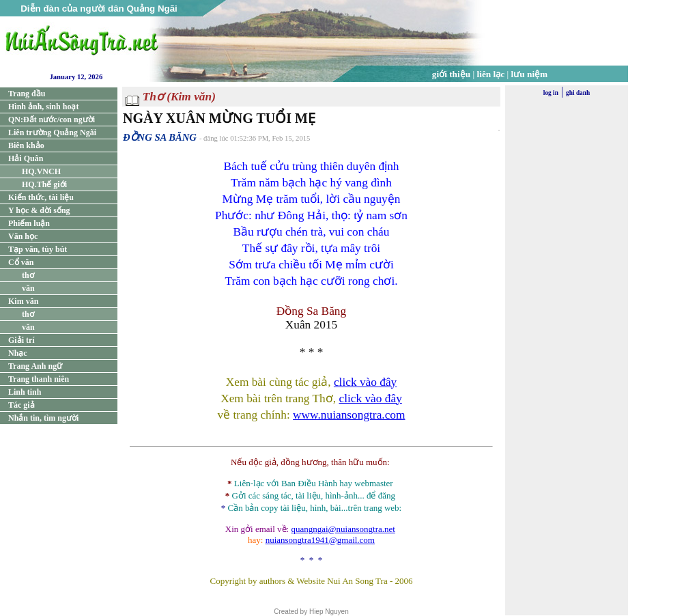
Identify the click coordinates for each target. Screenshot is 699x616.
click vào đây (365, 382)
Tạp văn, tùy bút (38, 249)
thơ (28, 275)
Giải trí (22, 340)
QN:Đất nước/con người (52, 120)
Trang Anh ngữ (35, 366)
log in (551, 93)
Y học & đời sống (39, 210)
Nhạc (18, 353)
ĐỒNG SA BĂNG (160, 137)
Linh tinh (25, 392)
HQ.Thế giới (44, 184)
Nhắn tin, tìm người (43, 418)
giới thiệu (451, 74)
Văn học (23, 236)
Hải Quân (26, 158)
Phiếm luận (29, 223)
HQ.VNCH (41, 171)
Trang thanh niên (39, 379)
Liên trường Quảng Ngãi (52, 132)
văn (28, 288)
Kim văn (23, 301)
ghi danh (578, 93)
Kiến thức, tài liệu (41, 197)
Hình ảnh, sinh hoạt (43, 107)
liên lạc (491, 74)
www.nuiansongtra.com (349, 415)
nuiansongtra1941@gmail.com (320, 540)
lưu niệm (530, 74)
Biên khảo (26, 145)
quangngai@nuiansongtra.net (343, 529)
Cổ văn (21, 262)
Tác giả (22, 405)
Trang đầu (27, 94)
